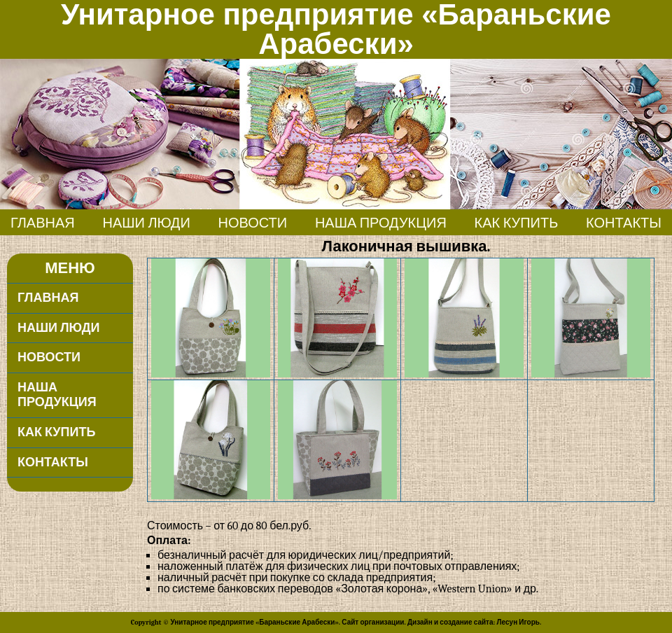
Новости (253, 223)
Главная (43, 223)
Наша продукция (381, 223)
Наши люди (147, 223)
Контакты (624, 223)
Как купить (517, 223)
